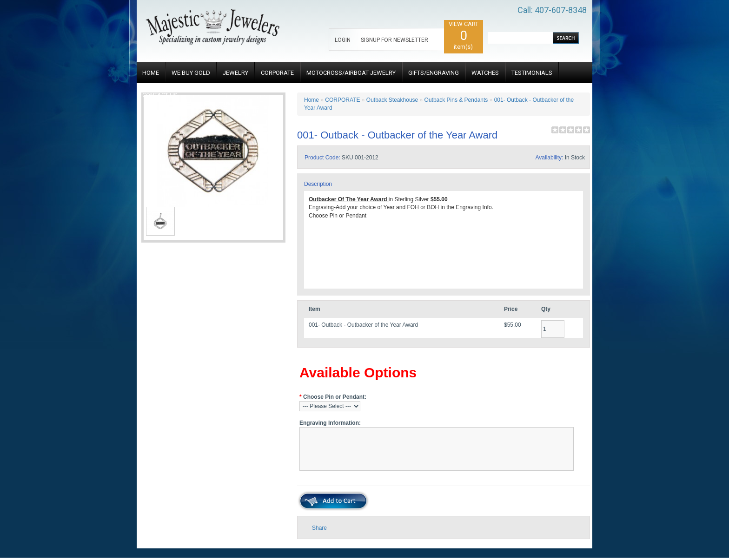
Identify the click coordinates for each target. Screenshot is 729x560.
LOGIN (343, 40)
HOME (151, 73)
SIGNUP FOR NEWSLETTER (394, 40)
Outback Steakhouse (392, 100)
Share (319, 528)
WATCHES (485, 73)
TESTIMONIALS (532, 73)
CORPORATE (277, 73)
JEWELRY (235, 73)
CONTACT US (160, 95)
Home (311, 100)
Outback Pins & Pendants (456, 100)
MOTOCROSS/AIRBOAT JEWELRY (351, 73)
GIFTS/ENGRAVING (434, 73)
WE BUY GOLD (191, 73)
